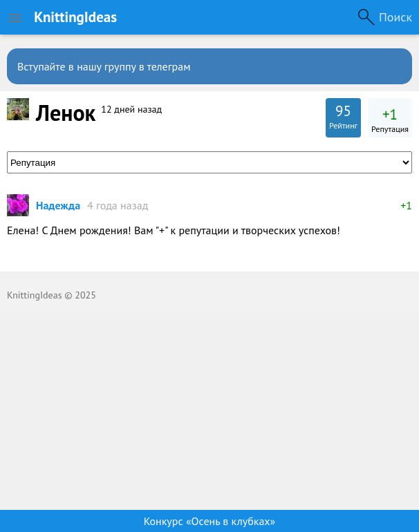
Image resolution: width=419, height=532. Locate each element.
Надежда (58, 205)
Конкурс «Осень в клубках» (209, 521)
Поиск (395, 17)
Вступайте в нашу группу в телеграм (104, 66)
